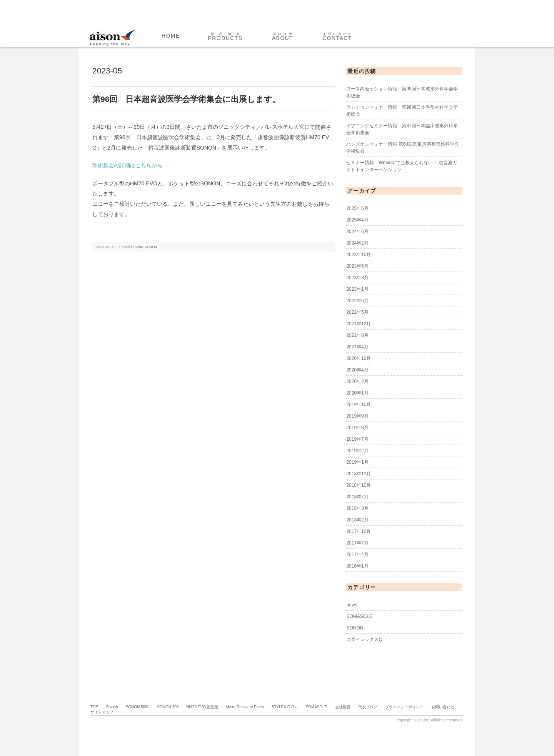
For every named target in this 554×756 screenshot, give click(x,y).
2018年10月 (359, 485)
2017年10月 (359, 531)
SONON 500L (138, 707)
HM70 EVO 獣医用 (202, 707)
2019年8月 (357, 428)
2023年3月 (357, 278)
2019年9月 (357, 416)
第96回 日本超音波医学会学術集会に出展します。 (186, 99)
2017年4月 (357, 555)
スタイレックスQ (364, 639)
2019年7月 (357, 439)
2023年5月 (357, 266)
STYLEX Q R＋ (285, 707)
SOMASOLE (359, 616)
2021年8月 (357, 335)
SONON (151, 247)
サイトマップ (102, 712)
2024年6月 (357, 231)
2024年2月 (357, 243)
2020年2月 (357, 381)
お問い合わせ (443, 707)
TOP (94, 707)
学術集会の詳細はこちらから (127, 165)
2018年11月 (359, 474)
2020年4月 (357, 370)
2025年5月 (357, 208)
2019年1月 (357, 462)
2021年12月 (359, 324)
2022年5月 (357, 312)
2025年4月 (357, 220)
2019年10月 (359, 405)
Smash (112, 707)
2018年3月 (357, 508)
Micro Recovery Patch (245, 707)
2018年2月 (357, 520)
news (139, 247)
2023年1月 (357, 289)
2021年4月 (357, 347)
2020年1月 (357, 393)
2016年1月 (357, 566)
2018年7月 (357, 497)
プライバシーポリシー (404, 707)
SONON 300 (168, 707)
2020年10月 (359, 358)
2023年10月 (359, 255)
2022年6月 (357, 301)
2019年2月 (357, 451)
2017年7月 (357, 543)
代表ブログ (368, 707)
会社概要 (343, 707)
